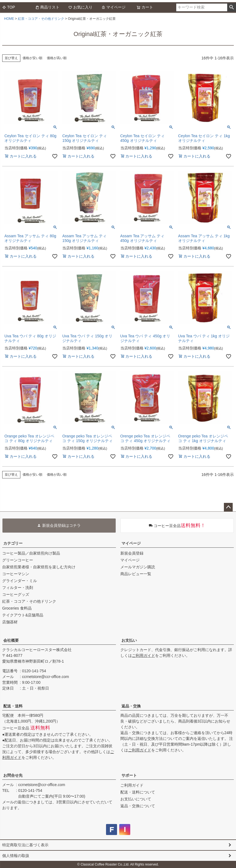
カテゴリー (13, 543)
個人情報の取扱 (16, 856)
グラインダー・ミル (20, 581)
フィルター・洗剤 (18, 588)
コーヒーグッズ (16, 594)
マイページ (113, 7)
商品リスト (47, 7)
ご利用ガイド (143, 655)
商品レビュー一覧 (136, 574)
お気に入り (80, 7)
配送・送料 (13, 706)
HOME (9, 19)
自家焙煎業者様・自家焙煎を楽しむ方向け (39, 567)
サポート (129, 775)
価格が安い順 (32, 58)
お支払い (129, 640)
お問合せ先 (13, 775)
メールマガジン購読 (138, 567)
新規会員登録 (132, 553)
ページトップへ (228, 507)
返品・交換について (138, 806)
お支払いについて (136, 799)
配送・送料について (138, 792)
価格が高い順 (57, 58)
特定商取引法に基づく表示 (25, 845)
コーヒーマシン (16, 574)
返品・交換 (131, 706)
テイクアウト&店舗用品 (23, 615)
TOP (9, 7)
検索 (231, 7)
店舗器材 (10, 622)
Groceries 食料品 (17, 608)
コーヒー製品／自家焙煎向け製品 (31, 553)
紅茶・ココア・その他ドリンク (41, 19)
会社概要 (11, 640)
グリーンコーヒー (18, 560)
